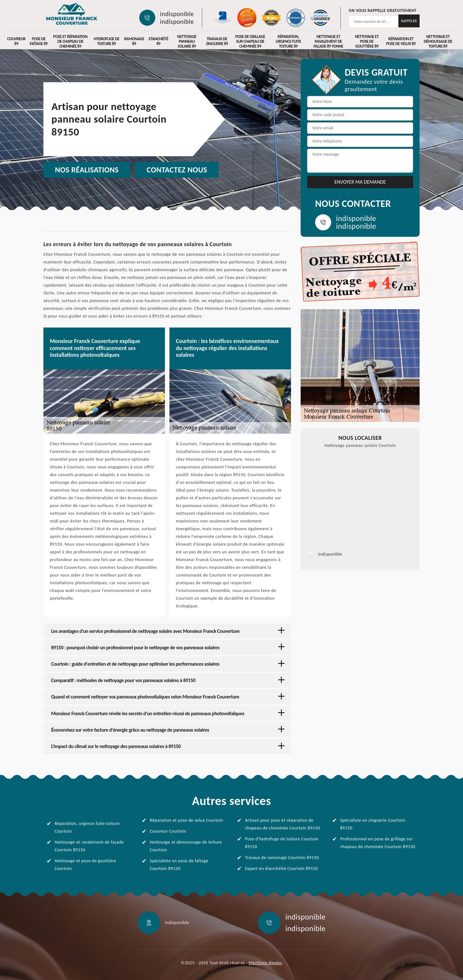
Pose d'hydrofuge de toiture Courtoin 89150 (282, 843)
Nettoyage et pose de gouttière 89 (367, 41)
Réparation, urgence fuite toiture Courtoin (87, 827)
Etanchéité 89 (158, 41)
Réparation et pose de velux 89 (401, 41)
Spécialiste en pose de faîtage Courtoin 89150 (179, 865)
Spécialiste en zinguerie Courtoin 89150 (373, 824)
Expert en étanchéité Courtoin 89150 (281, 869)
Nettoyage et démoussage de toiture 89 (438, 41)
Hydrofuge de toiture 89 (106, 41)
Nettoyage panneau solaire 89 (187, 41)
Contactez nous (177, 170)
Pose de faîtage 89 (38, 41)
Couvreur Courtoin (168, 831)
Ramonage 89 (134, 41)
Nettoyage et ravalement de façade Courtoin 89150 (89, 846)
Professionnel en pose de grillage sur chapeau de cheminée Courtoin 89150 (378, 843)
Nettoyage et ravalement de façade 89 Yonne (328, 41)
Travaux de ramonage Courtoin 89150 (282, 858)
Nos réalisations (87, 170)
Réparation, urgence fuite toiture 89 (288, 41)
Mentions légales (265, 963)
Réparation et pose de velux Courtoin (186, 820)
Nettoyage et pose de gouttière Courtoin (86, 865)
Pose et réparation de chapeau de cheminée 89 (70, 41)
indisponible (177, 14)
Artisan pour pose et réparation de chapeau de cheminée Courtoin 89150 (282, 824)
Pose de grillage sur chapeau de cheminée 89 (250, 41)
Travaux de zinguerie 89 (217, 41)
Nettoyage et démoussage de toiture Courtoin (186, 846)
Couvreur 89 (16, 41)
